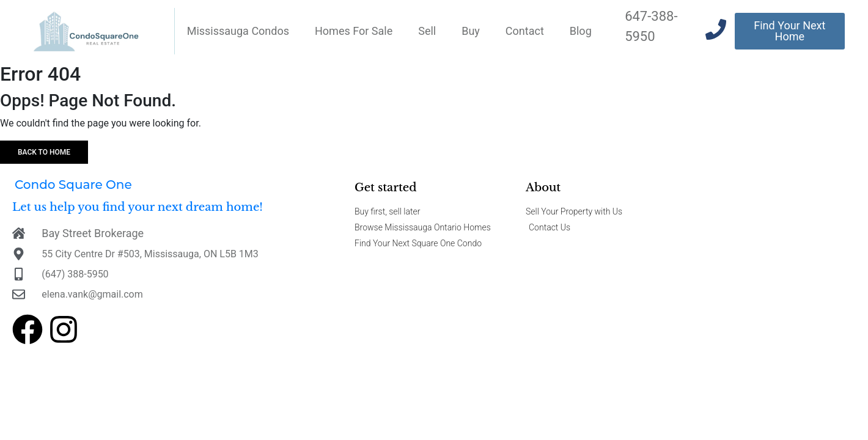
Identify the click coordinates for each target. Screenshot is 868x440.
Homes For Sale (354, 31)
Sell (427, 31)
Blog (581, 31)
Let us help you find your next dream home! (138, 207)
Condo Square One (73, 185)
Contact (525, 31)
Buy (471, 31)
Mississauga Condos (238, 31)
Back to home (44, 152)
